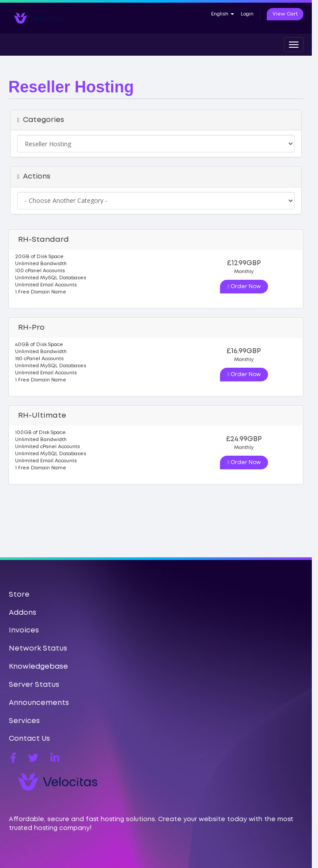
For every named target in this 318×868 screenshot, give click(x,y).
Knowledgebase (38, 667)
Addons (23, 613)
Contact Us (29, 739)
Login (247, 14)
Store (19, 595)
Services (24, 721)
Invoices (24, 630)
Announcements (39, 703)
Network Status (38, 649)
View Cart (285, 14)
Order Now (244, 286)
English (223, 14)
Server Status (34, 685)
